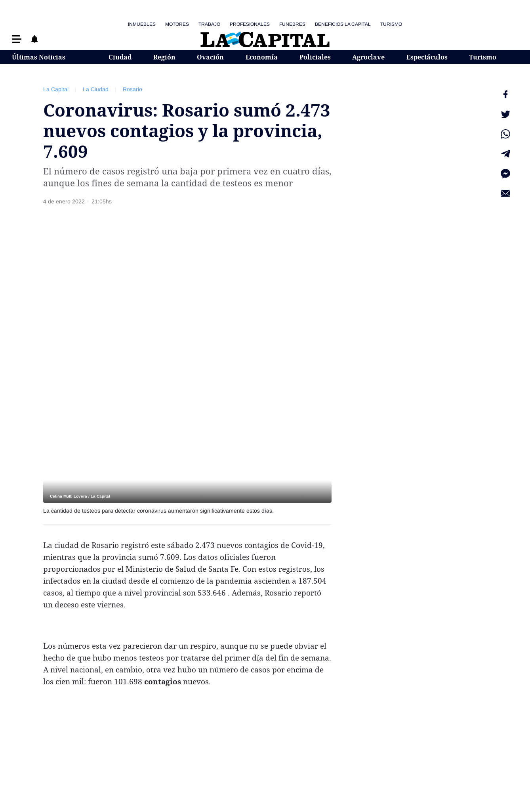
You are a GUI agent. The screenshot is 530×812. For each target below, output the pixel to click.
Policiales (315, 57)
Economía (262, 57)
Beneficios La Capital (343, 24)
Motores (177, 24)
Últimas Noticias (39, 57)
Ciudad (120, 57)
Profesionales (250, 24)
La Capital (56, 89)
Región (164, 57)
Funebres (292, 24)
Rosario (132, 89)
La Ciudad (96, 89)
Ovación (210, 57)
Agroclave (368, 57)
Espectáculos (427, 57)
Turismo (391, 24)
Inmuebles (142, 24)
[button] (17, 39)
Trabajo (209, 24)
